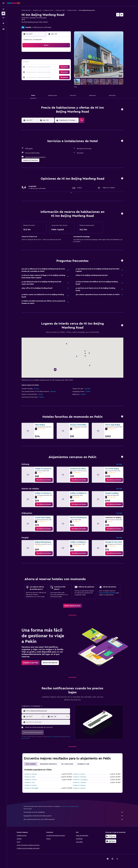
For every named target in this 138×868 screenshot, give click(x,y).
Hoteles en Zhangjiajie (31, 788)
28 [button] (42, 72)
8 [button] (47, 58)
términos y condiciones (54, 737)
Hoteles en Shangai (30, 774)
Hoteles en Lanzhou (31, 785)
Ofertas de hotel (26, 10)
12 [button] (66, 58)
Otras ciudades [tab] (31, 764)
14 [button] (42, 62)
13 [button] (37, 62)
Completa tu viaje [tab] (83, 764)
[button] (3, 3)
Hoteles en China (48, 10)
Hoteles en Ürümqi (30, 780)
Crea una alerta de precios (107, 593)
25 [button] (61, 67)
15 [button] (47, 62)
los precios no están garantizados (69, 806)
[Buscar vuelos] (3, 9)
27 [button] (37, 72)
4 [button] (61, 53)
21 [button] (42, 67)
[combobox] (48, 711)
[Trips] (3, 23)
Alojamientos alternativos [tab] (48, 764)
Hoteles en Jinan (30, 783)
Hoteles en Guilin (30, 777)
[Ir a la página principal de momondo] (14, 3)
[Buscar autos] (3, 18)
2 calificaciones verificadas (41, 27)
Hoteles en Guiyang (79, 785)
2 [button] (51, 53)
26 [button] (66, 67)
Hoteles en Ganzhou (79, 788)
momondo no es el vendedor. (73, 812)
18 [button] (61, 62)
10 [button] (56, 58)
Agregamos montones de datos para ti (73, 816)
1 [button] (46, 53)
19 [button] (66, 62)
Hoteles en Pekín (60, 10)
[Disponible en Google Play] (111, 836)
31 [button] (56, 72)
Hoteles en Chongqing (80, 780)
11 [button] (61, 58)
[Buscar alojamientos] (3, 13)
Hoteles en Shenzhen (80, 777)
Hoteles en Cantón (79, 774)
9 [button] (51, 58)
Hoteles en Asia (37, 10)
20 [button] (37, 67)
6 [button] (37, 58)
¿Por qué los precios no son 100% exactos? (73, 819)
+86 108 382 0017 (28, 25)
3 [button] (56, 53)
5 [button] (66, 53)
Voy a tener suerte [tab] (67, 764)
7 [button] (42, 58)
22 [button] (46, 67)
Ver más (119, 464)
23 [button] (51, 67)
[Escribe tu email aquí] (48, 722)
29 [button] (46, 72)
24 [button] (56, 67)
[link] (44, 480)
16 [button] (51, 62)
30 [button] (51, 72)
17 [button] (56, 62)
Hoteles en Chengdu (79, 783)
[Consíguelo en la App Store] (111, 841)
